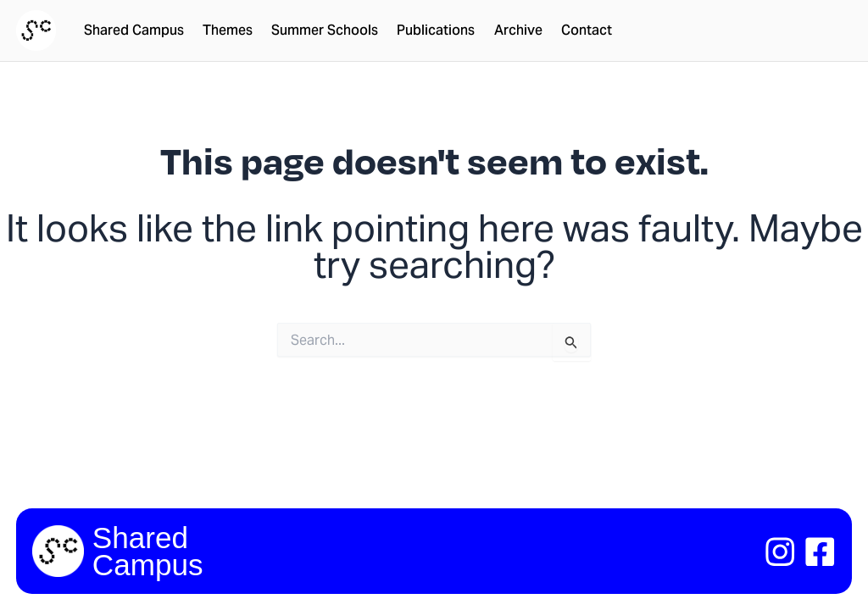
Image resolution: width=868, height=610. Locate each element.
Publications (436, 30)
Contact (587, 30)
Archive (518, 30)
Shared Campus (134, 30)
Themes (228, 30)
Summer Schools (325, 30)
